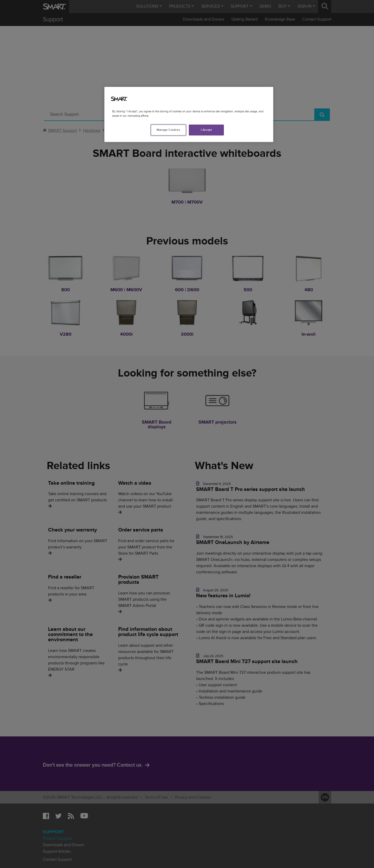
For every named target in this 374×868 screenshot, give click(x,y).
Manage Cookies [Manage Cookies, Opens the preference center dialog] (168, 130)
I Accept (206, 130)
